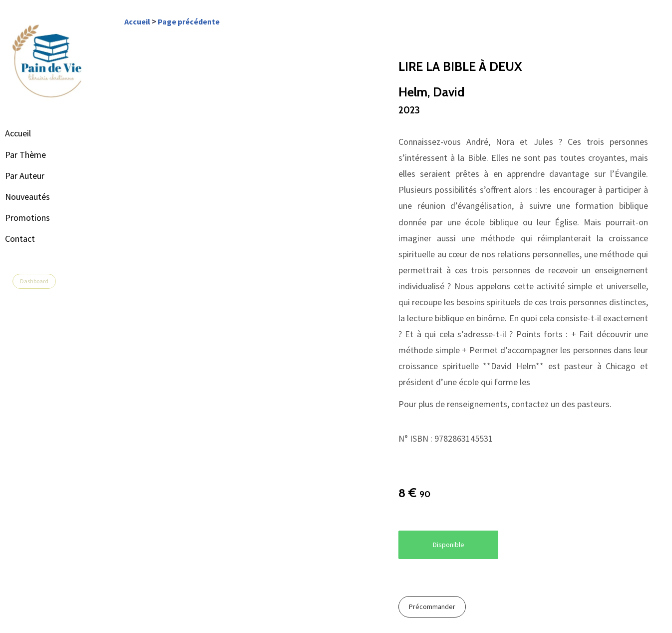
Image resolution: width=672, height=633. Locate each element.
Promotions (37, 218)
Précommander (437, 607)
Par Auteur (35, 176)
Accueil (28, 133)
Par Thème (35, 155)
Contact (30, 239)
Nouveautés (37, 197)
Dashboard (44, 281)
